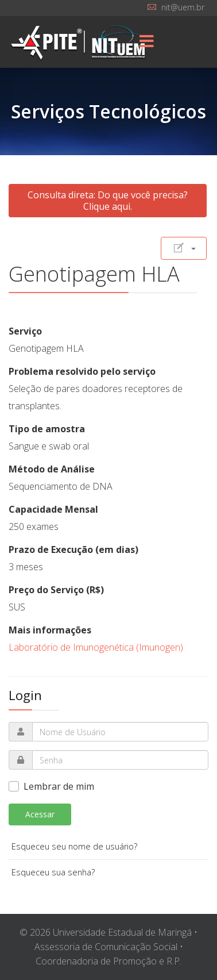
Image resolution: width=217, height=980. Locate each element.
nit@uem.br (183, 7)
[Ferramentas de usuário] (184, 248)
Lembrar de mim (59, 786)
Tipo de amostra (47, 429)
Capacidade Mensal (53, 509)
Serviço (25, 331)
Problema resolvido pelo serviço (82, 371)
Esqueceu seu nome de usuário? (74, 846)
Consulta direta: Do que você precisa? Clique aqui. (108, 201)
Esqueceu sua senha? (53, 872)
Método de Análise (52, 469)
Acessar (40, 814)
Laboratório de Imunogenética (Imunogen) (96, 647)
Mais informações (50, 630)
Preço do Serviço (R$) (56, 590)
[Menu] (146, 42)
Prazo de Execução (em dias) (73, 549)
